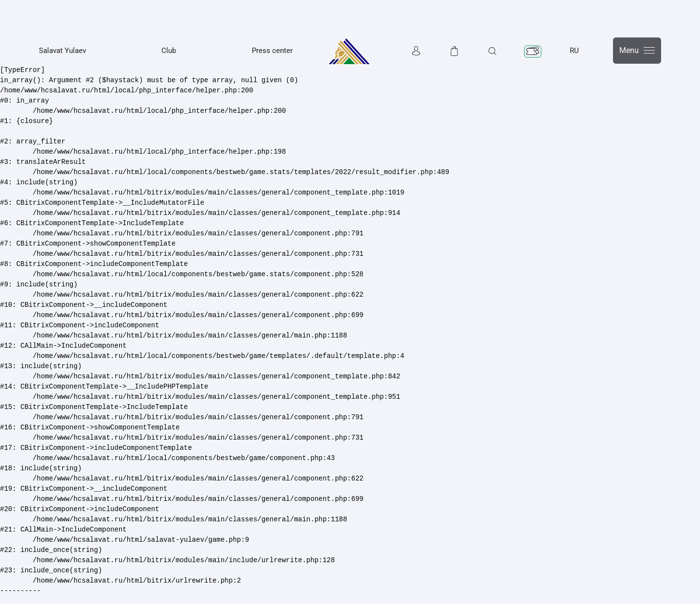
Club (169, 51)
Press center (272, 51)
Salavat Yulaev (62, 51)
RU (574, 51)
